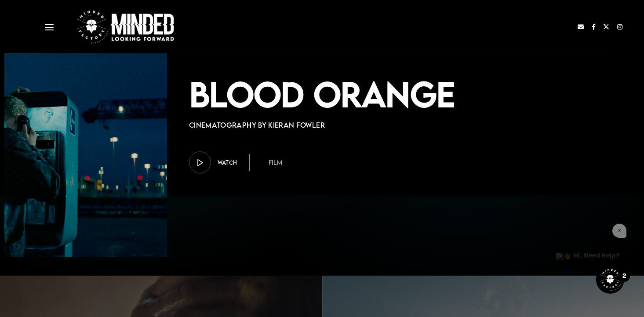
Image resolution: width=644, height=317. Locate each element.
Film (275, 162)
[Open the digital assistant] (610, 280)
